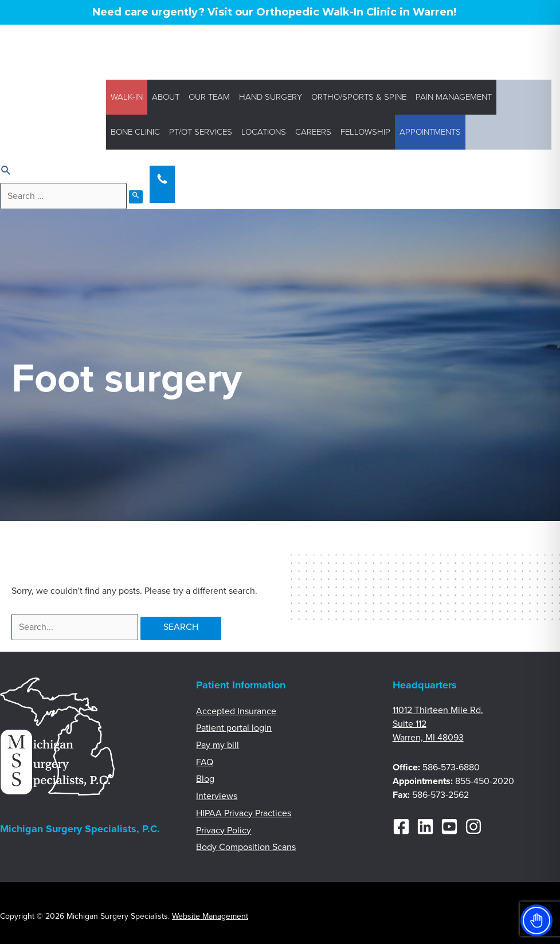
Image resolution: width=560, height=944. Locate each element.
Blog (205, 779)
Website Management (210, 916)
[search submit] (136, 197)
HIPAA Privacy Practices (244, 813)
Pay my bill (218, 745)
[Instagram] (473, 827)
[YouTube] (449, 827)
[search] (63, 196)
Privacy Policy (224, 831)
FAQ (205, 762)
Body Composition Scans (246, 847)
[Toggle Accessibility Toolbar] (536, 921)
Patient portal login (234, 728)
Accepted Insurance (236, 711)
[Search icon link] (6, 172)
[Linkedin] (425, 827)
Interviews (217, 796)
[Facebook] (401, 827)
